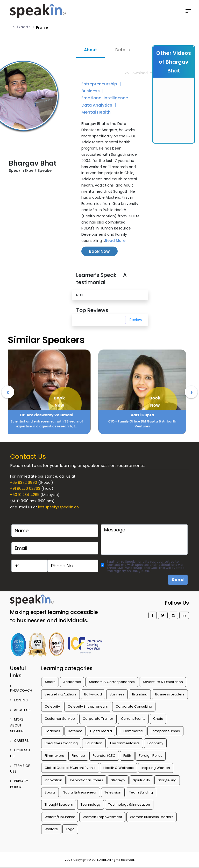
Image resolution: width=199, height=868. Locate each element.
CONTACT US (20, 753)
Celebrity (52, 706)
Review (136, 320)
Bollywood (93, 694)
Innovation (53, 780)
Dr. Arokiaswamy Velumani (51, 415)
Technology (91, 804)
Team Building (141, 792)
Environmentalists (125, 743)
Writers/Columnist (60, 817)
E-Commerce (131, 731)
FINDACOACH (21, 689)
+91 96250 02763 (25, 488)
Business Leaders (170, 694)
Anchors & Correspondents (112, 682)
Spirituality (141, 780)
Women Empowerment (102, 817)
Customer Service (60, 719)
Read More (115, 241)
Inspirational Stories (87, 780)
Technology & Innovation (129, 804)
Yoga (70, 829)
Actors (50, 682)
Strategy (118, 780)
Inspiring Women (156, 768)
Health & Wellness (119, 768)
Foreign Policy (151, 756)
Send (178, 580)
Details (123, 50)
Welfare (51, 829)
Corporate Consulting (134, 706)
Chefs (158, 719)
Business (91, 91)
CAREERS (19, 741)
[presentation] (8, 392)
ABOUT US (20, 710)
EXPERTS (19, 700)
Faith (127, 756)
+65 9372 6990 (24, 483)
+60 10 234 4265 (25, 495)
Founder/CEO (104, 756)
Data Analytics (97, 105)
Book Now (99, 251)
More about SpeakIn (17, 725)
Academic (72, 682)
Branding (140, 694)
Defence (75, 731)
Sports (50, 792)
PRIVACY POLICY (19, 784)
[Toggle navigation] (188, 11)
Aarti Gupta (147, 415)
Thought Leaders (59, 804)
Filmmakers (54, 756)
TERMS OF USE (20, 769)
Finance (78, 756)
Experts (24, 27)
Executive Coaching (61, 743)
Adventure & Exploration (163, 682)
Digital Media (101, 731)
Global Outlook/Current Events (70, 768)
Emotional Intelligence (105, 98)
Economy (155, 743)
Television (113, 792)
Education (94, 743)
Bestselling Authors (61, 694)
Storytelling (167, 780)
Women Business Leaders (152, 817)
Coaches (52, 731)
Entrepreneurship (100, 84)
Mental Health (96, 112)
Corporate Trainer (98, 719)
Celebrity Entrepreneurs (88, 706)
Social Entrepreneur (80, 792)
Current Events (133, 719)
